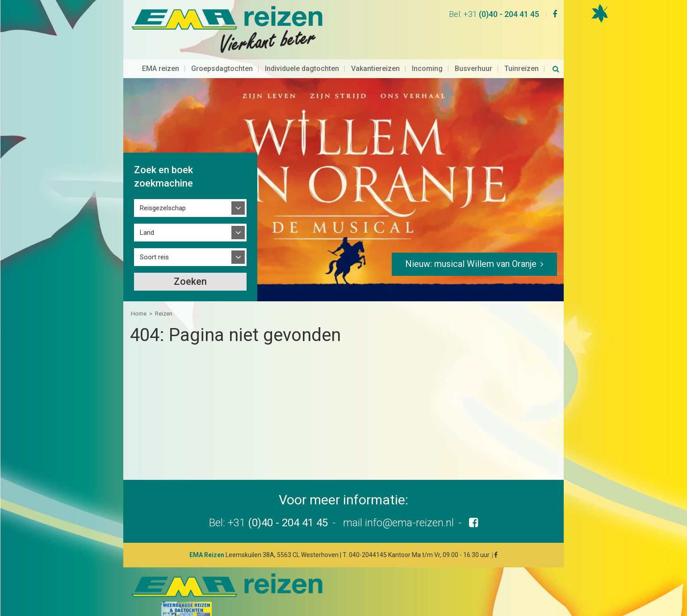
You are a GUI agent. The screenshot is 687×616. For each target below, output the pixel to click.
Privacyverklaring (508, 603)
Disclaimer (460, 603)
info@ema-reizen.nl (409, 506)
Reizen (164, 297)
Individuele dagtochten (302, 52)
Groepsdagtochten (222, 52)
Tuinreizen (522, 52)
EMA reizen (161, 52)
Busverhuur (473, 52)
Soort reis (154, 241)
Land (147, 216)
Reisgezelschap (163, 191)
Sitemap (424, 603)
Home (139, 297)
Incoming (427, 52)
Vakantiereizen (375, 52)
